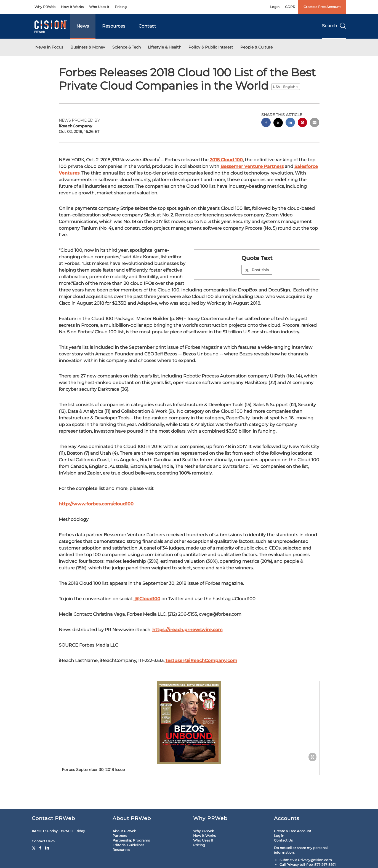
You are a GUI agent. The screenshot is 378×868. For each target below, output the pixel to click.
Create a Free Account (322, 7)
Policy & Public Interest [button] (211, 47)
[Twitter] (34, 848)
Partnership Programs (131, 840)
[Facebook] (40, 848)
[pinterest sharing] (302, 123)
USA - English (286, 87)
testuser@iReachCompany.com (201, 661)
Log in (279, 836)
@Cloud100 (147, 599)
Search (334, 26)
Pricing (121, 7)
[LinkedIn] (47, 848)
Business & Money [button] (88, 47)
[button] (189, 723)
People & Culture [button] (256, 47)
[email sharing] (315, 123)
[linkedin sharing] (290, 123)
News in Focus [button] (49, 47)
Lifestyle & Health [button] (165, 47)
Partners (120, 836)
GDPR (290, 7)
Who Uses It (99, 7)
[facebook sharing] (266, 123)
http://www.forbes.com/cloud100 (96, 504)
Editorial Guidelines (128, 845)
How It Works (72, 7)
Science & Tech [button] (127, 47)
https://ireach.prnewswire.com (187, 630)
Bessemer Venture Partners (252, 166)
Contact (147, 26)
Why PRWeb (45, 7)
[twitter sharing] (278, 123)
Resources (114, 26)
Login (275, 7)
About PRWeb (124, 831)
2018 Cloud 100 (226, 160)
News (83, 26)
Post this (257, 270)
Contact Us (43, 841)
